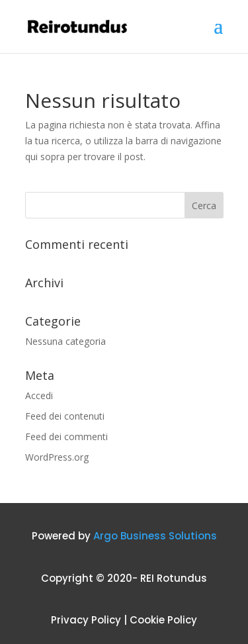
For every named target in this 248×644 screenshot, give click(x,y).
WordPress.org (57, 457)
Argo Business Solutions (155, 536)
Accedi (39, 395)
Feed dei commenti (66, 437)
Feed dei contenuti (65, 416)
